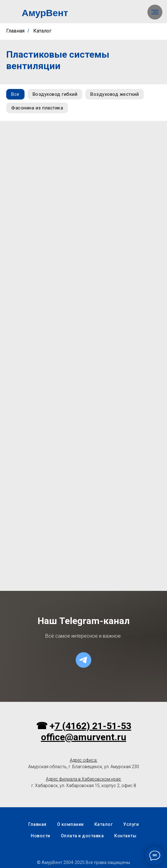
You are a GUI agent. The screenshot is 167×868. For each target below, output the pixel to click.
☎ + (45, 726)
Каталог (42, 31)
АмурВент (45, 13)
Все (15, 94)
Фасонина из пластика (37, 108)
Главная (15, 31)
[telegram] (83, 660)
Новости (41, 836)
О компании (70, 824)
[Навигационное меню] (155, 12)
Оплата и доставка (82, 836)
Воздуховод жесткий (115, 94)
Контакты (125, 836)
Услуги (131, 824)
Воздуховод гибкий (55, 94)
